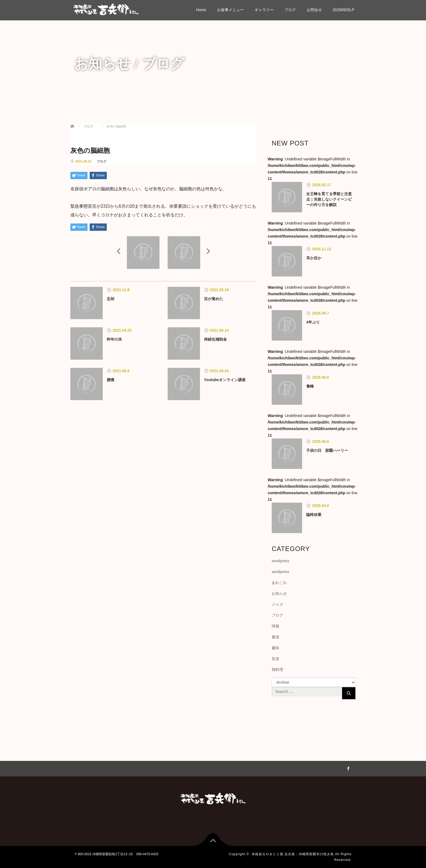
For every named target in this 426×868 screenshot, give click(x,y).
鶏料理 (277, 670)
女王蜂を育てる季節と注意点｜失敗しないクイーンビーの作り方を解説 (329, 199)
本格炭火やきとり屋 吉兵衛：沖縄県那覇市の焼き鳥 (293, 854)
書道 (275, 637)
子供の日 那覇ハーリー (327, 450)
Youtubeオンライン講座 (225, 380)
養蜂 (310, 386)
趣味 (275, 648)
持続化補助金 (215, 339)
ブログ (290, 10)
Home (201, 10)
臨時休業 (314, 515)
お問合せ (314, 10)
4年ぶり (313, 322)
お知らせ (279, 593)
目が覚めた (214, 299)
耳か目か (314, 258)
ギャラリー (264, 10)
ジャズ (277, 604)
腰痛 (111, 380)
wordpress (281, 561)
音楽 (275, 659)
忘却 (111, 299)
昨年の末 (114, 339)
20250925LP (344, 10)
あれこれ (279, 583)
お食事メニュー (230, 10)
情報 (275, 626)
